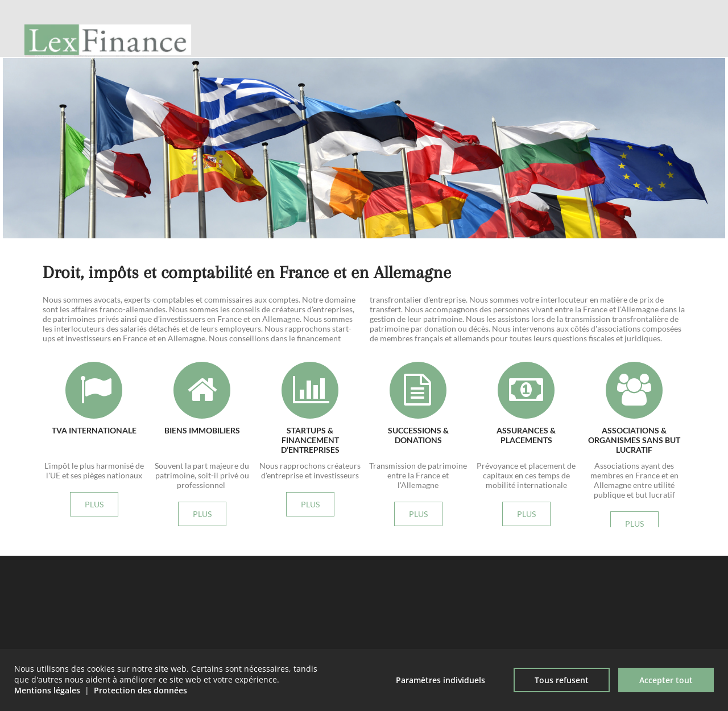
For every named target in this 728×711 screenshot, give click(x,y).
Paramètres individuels (440, 680)
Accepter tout (666, 680)
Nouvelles (665, 51)
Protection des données (140, 690)
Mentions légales (47, 690)
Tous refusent (562, 680)
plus (377, 136)
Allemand (49, 17)
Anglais (94, 17)
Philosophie (544, 51)
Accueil (486, 51)
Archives (604, 51)
